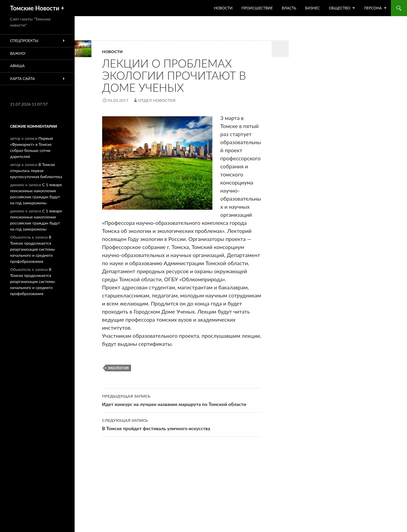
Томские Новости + (37, 8)
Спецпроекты (24, 40)
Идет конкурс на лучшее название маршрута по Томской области (182, 400)
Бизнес (312, 8)
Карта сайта (23, 78)
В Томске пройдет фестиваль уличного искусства (182, 424)
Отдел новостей (157, 100)
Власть (289, 8)
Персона (373, 8)
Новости (223, 8)
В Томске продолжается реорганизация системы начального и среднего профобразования (32, 249)
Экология (118, 368)
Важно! (18, 53)
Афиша (17, 66)
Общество (339, 8)
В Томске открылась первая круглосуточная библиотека (36, 171)
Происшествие (257, 8)
